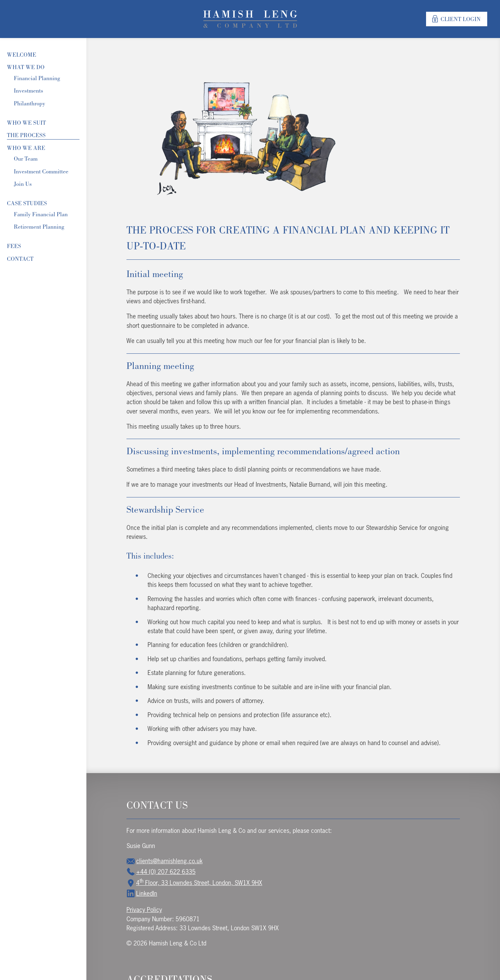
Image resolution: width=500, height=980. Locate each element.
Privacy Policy (144, 910)
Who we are (26, 148)
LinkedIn (142, 893)
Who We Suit (26, 123)
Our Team (26, 159)
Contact (20, 259)
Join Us (23, 184)
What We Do (26, 67)
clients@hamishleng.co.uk (164, 861)
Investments (29, 91)
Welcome (22, 55)
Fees (14, 246)
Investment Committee (41, 171)
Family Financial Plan (41, 214)
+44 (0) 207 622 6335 (161, 872)
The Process (26, 135)
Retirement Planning (39, 227)
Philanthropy (30, 103)
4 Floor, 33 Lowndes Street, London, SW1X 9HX (194, 883)
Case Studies (27, 203)
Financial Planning (37, 78)
